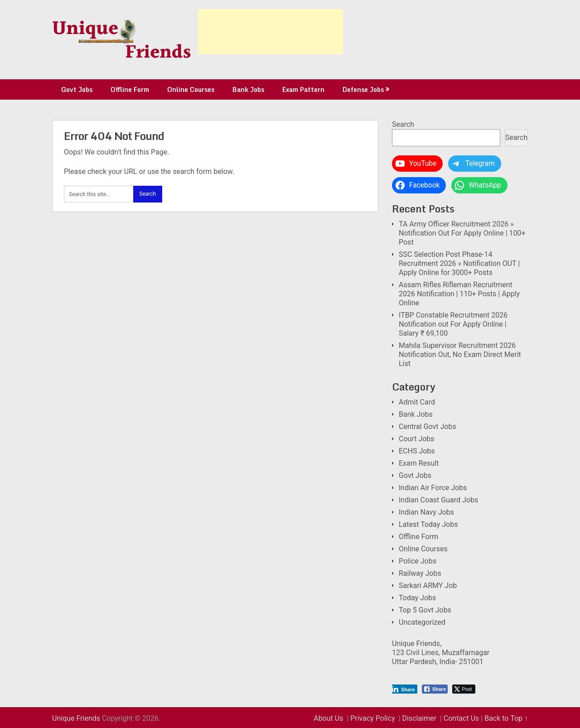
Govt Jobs (77, 89)
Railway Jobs (420, 573)
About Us (328, 718)
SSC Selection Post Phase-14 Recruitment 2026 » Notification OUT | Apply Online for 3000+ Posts (459, 263)
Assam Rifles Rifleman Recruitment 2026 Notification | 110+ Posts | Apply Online (459, 294)
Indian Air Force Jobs (433, 488)
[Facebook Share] (435, 689)
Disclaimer (419, 718)
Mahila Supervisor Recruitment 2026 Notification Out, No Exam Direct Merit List (460, 354)
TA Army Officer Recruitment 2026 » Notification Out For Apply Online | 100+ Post (462, 233)
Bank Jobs (248, 89)
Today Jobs (417, 598)
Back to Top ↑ (506, 718)
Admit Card (417, 402)
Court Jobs (417, 439)
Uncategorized (422, 622)
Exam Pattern (303, 89)
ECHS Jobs (417, 451)
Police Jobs (418, 561)
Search (403, 124)
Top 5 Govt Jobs (425, 610)
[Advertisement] (271, 32)
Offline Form (130, 89)
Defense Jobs (363, 89)
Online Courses (191, 89)
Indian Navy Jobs (426, 512)
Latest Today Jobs (428, 524)
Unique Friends (76, 718)
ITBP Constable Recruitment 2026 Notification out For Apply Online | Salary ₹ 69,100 (453, 324)
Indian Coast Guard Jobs (438, 500)
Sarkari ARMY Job (428, 586)
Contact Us (462, 718)
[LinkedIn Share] (404, 689)
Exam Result (419, 463)
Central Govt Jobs (428, 427)
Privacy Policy (373, 718)
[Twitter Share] (464, 689)
